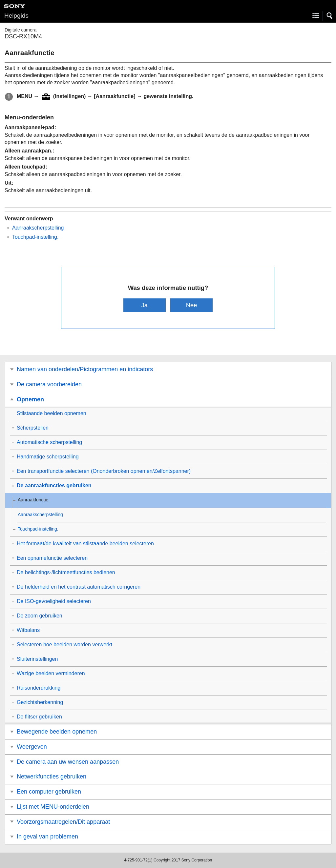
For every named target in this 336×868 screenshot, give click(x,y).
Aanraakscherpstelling (38, 228)
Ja (145, 305)
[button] (330, 16)
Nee (192, 305)
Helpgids (16, 16)
